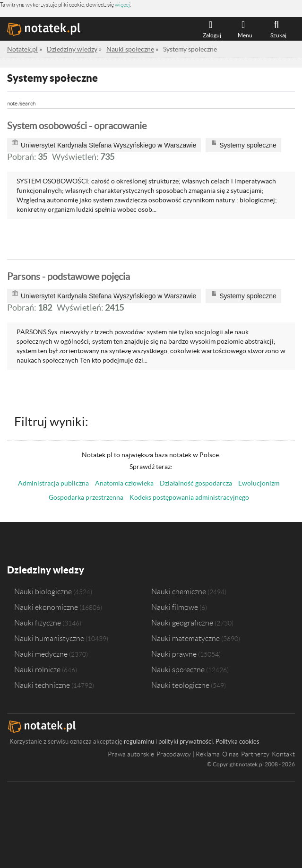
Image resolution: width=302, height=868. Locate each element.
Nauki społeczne (178, 669)
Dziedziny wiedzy (46, 570)
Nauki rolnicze (37, 669)
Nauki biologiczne (43, 591)
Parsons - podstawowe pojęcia (69, 277)
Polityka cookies (237, 742)
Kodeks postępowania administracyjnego (189, 497)
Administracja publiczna (53, 483)
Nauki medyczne (41, 654)
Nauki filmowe (175, 607)
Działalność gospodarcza (196, 483)
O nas (230, 754)
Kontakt (283, 754)
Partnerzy (255, 754)
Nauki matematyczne (186, 638)
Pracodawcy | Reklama (188, 754)
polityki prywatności (186, 742)
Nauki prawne (174, 654)
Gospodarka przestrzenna (86, 497)
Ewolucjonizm (259, 483)
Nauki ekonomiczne (46, 607)
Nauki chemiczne (179, 591)
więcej (122, 4)
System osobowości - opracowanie (77, 126)
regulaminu (139, 742)
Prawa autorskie (131, 754)
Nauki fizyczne (38, 623)
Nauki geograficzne (182, 623)
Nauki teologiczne (180, 685)
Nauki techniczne (42, 685)
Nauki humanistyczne (49, 638)
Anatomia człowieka (124, 483)
